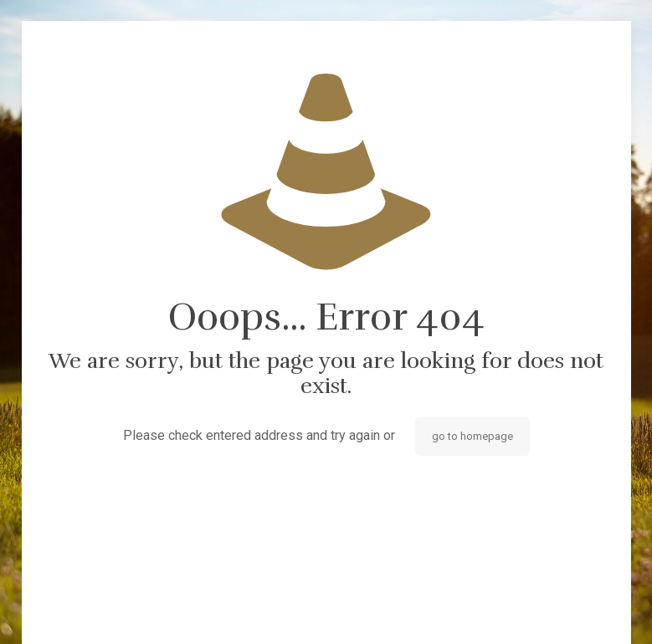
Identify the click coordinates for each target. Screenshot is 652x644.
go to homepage (472, 436)
